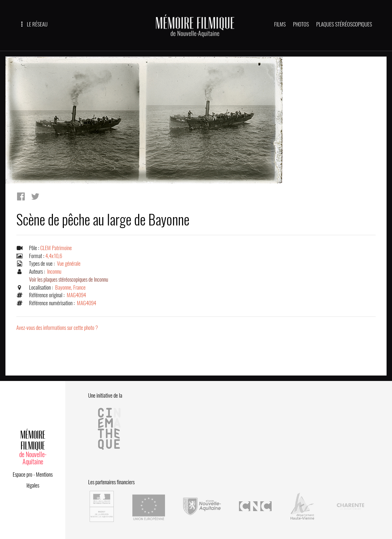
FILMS (280, 24)
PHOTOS (301, 24)
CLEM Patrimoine (56, 248)
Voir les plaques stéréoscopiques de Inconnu (69, 279)
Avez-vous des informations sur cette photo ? (57, 328)
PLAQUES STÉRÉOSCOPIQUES (344, 24)
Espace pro (22, 474)
